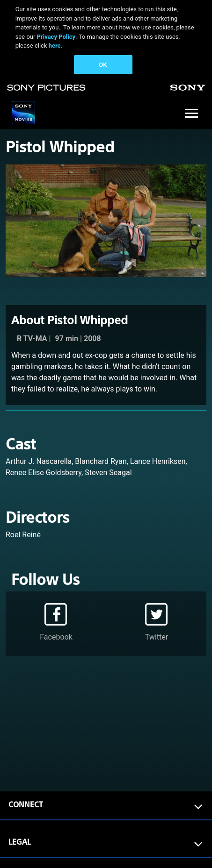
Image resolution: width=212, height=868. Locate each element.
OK (103, 65)
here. (56, 46)
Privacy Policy (56, 37)
